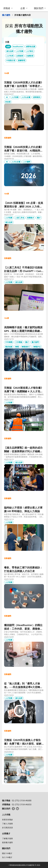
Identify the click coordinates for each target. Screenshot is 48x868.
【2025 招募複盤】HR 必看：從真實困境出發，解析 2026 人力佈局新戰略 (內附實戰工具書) (24, 205)
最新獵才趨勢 (7, 842)
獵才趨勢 (6, 15)
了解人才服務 (7, 824)
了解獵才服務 (7, 838)
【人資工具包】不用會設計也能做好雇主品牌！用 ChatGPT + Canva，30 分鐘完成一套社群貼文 (23, 269)
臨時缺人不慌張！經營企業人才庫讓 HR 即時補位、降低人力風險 (23, 509)
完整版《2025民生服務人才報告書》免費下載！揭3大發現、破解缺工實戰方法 (23, 742)
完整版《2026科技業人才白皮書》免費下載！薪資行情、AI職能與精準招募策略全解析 (24, 149)
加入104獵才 (7, 857)
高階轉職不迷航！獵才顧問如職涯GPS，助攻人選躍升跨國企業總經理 (23, 329)
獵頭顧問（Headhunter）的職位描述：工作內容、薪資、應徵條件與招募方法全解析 (23, 627)
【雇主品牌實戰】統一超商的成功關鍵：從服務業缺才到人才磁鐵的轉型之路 (23, 450)
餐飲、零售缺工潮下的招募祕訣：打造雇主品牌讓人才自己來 (23, 569)
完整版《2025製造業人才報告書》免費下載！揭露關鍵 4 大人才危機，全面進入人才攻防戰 (24, 390)
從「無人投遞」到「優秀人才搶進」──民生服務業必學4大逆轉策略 (23, 685)
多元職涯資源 (7, 828)
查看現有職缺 (7, 820)
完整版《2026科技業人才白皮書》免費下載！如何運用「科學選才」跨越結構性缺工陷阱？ (24, 84)
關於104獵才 (7, 853)
